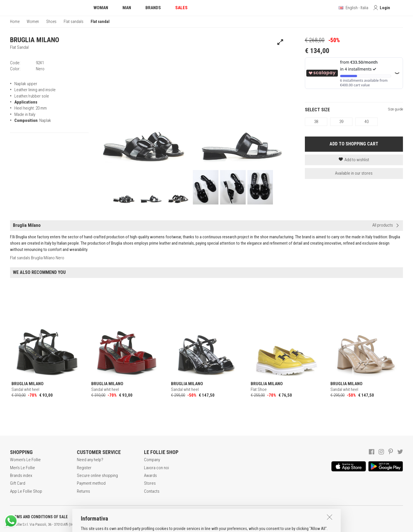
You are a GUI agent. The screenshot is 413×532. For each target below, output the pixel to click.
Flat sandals (74, 22)
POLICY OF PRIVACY (101, 517)
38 (316, 122)
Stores (150, 483)
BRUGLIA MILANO (35, 40)
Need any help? (90, 460)
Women (33, 22)
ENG (204, 525)
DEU (211, 525)
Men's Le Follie (23, 468)
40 (367, 122)
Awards (150, 476)
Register (84, 468)
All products (383, 225)
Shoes (51, 22)
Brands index (21, 476)
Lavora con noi (156, 468)
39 (341, 122)
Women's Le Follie (25, 460)
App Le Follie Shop (26, 491)
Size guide (396, 109)
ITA (197, 525)
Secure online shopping (97, 476)
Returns (83, 491)
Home (15, 22)
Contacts (152, 491)
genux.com (184, 525)
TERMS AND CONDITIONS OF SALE (39, 517)
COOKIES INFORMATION (155, 517)
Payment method (91, 483)
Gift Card (18, 483)
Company (152, 460)
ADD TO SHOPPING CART (354, 144)
